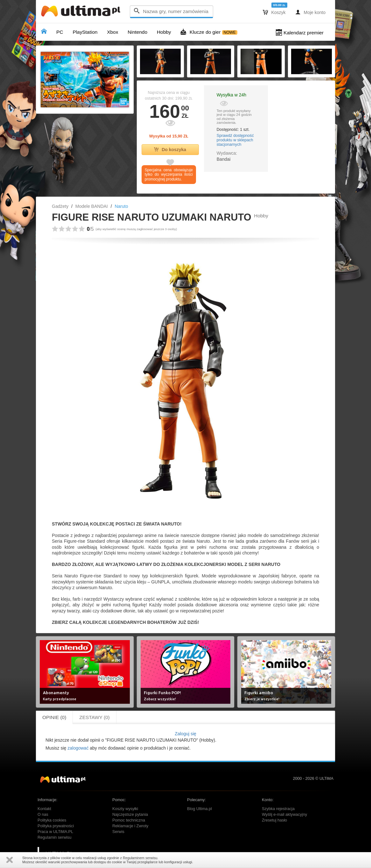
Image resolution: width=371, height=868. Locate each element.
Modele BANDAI (92, 206)
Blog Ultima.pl (199, 809)
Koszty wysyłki (125, 809)
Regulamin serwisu (54, 837)
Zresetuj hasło (274, 820)
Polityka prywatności (56, 826)
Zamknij (10, 860)
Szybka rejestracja (278, 809)
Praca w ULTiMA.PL (55, 832)
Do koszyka (170, 150)
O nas (43, 815)
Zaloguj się (185, 734)
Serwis (118, 832)
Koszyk (274, 12)
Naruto (121, 206)
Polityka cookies (52, 820)
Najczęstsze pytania (130, 815)
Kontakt (44, 809)
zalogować (78, 748)
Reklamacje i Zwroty (130, 826)
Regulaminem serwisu (140, 858)
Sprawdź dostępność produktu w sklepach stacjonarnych (235, 140)
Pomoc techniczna (129, 820)
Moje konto (310, 12)
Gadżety (60, 206)
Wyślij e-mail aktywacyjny (284, 815)
